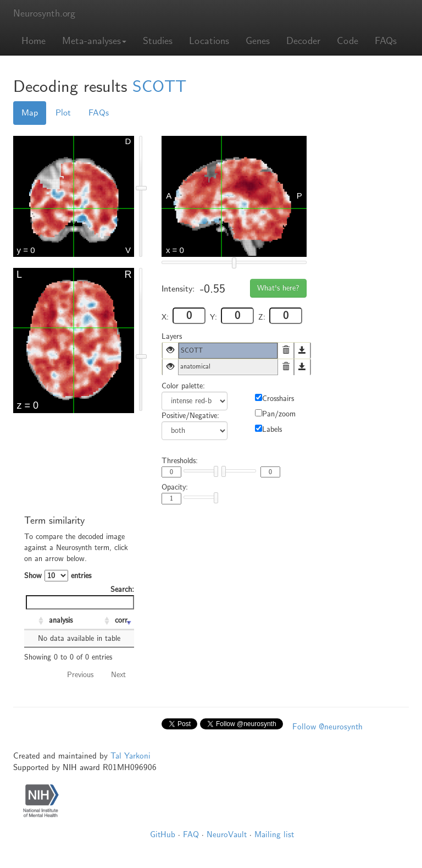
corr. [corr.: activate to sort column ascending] (122, 620)
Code (348, 41)
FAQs (386, 41)
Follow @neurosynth (327, 727)
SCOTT (159, 87)
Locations (209, 41)
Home (34, 41)
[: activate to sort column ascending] (35, 621)
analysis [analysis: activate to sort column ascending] (61, 620)
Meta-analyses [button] (94, 41)
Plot (63, 113)
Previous (80, 675)
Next (118, 675)
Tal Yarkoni (131, 756)
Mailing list (274, 834)
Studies (158, 41)
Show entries (58, 576)
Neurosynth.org (44, 13)
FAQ (191, 834)
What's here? (278, 288)
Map (30, 113)
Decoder (303, 41)
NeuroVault (227, 834)
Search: (80, 597)
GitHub (163, 834)
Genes (258, 41)
